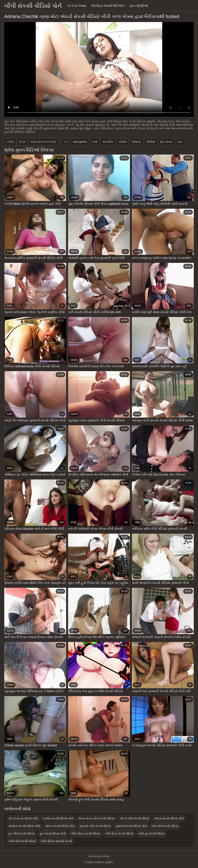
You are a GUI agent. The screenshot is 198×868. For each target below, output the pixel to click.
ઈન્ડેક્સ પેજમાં (77, 6)
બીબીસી (151, 142)
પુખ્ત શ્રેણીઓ (139, 6)
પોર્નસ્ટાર (136, 142)
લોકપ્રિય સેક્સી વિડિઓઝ (108, 6)
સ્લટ (180, 142)
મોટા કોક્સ (166, 142)
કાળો (95, 142)
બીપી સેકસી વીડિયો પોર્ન (33, 6)
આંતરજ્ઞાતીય (80, 142)
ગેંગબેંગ (123, 142)
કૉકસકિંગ (108, 142)
